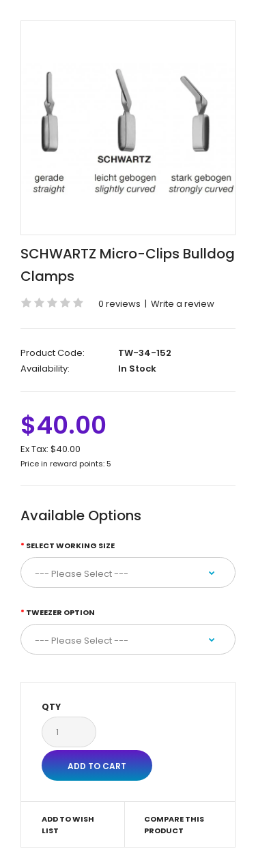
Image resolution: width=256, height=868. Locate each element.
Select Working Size (70, 545)
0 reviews (119, 304)
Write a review (183, 304)
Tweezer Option (60, 612)
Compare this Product (174, 825)
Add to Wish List (68, 825)
